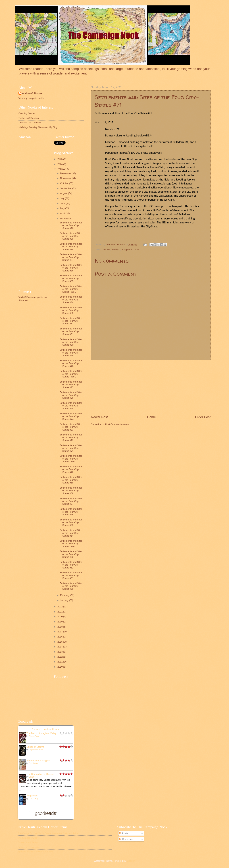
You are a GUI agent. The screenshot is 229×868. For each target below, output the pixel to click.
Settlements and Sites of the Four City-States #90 (71, 225)
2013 (60, 652)
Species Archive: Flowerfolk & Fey (35, 852)
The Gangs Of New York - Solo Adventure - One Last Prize (48, 833)
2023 (60, 169)
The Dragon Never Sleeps (40, 774)
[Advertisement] (151, 388)
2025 (60, 159)
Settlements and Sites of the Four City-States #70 (71, 469)
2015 (60, 642)
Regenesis (32, 796)
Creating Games (27, 113)
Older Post (203, 417)
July (63, 198)
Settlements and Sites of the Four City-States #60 (71, 586)
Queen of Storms (35, 747)
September (66, 188)
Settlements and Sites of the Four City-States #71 (71, 448)
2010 (60, 667)
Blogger (131, 861)
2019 (60, 622)
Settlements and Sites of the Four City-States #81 (71, 331)
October (65, 183)
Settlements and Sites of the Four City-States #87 (71, 257)
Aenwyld (116, 249)
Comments (126, 839)
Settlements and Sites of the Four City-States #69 (71, 480)
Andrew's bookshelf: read (46, 729)
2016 (60, 637)
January (65, 600)
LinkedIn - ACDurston (30, 123)
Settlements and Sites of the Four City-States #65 (71, 522)
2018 (60, 627)
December (66, 173)
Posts (124, 833)
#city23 (107, 249)
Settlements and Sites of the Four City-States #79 (71, 353)
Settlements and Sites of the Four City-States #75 (71, 406)
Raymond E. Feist (36, 750)
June (63, 203)
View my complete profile (31, 98)
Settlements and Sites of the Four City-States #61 (71, 575)
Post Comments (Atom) (117, 424)
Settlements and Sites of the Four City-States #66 (71, 512)
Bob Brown (33, 763)
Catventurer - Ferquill (29, 842)
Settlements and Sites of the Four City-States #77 (71, 385)
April (63, 213)
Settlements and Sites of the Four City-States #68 (71, 491)
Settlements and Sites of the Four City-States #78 (71, 363)
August (64, 193)
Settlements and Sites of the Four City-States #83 (71, 310)
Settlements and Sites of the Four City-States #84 (71, 300)
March (64, 218)
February (65, 595)
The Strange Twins (27, 838)
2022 (60, 607)
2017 (60, 632)
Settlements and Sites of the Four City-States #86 (71, 268)
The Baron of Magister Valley (41, 733)
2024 (60, 164)
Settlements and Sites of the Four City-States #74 (71, 416)
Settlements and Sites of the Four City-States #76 (71, 395)
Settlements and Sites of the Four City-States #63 (71, 554)
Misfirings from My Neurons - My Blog (38, 127)
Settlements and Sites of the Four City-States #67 (71, 501)
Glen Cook (33, 777)
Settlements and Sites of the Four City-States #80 (71, 342)
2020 (60, 617)
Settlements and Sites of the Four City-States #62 (71, 565)
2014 (60, 647)
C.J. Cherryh (34, 799)
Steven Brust (34, 736)
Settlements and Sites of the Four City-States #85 (71, 278)
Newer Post (99, 417)
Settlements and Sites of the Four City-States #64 (71, 533)
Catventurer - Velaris (28, 847)
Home (151, 417)
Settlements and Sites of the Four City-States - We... (71, 289)
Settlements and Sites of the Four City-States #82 (71, 321)
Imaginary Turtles (131, 249)
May (63, 208)
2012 (60, 657)
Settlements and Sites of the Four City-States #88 (71, 247)
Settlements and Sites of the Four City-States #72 (71, 437)
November (66, 178)
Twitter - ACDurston (29, 118)
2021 (60, 612)
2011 (60, 662)
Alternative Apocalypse (38, 760)
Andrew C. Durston (33, 93)
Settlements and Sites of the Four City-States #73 (71, 427)
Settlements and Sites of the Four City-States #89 (71, 236)
